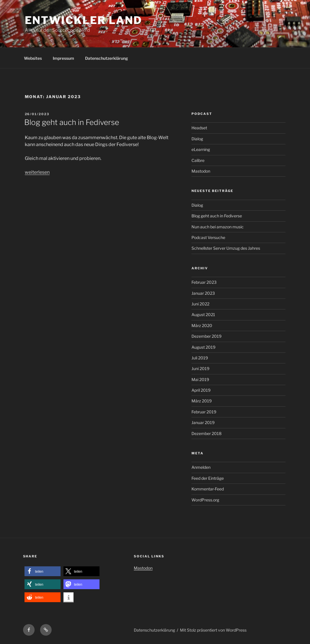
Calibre (198, 160)
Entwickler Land (83, 20)
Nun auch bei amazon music (218, 227)
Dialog (197, 139)
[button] (43, 571)
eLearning (201, 149)
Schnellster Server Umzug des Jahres (226, 248)
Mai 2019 (200, 379)
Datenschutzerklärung (107, 58)
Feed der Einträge (208, 478)
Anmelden (201, 467)
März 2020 (202, 325)
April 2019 (201, 390)
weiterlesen (37, 172)
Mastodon (201, 171)
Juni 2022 (200, 304)
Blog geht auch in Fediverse (72, 122)
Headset (199, 128)
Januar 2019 (203, 422)
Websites (33, 58)
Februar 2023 (204, 282)
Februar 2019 (204, 412)
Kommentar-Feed (208, 489)
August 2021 (203, 314)
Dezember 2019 (206, 336)
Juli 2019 (200, 358)
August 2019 (203, 347)
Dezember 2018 (206, 433)
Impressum (63, 58)
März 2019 (202, 401)
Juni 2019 (200, 368)
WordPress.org (205, 500)
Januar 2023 (203, 293)
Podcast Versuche (208, 237)
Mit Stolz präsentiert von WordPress (213, 630)
